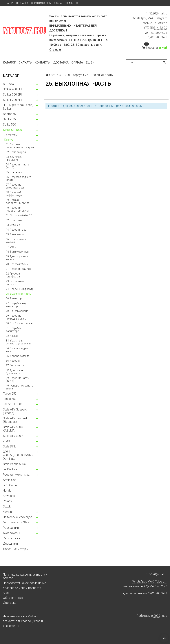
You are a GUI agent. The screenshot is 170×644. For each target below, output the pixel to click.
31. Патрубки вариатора (14, 330)
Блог (6, 593)
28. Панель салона (17, 311)
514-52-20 (160, 28)
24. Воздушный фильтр (20, 289)
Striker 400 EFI (12, 89)
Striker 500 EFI (12, 95)
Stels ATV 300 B (13, 436)
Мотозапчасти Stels (16, 522)
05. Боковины (14, 172)
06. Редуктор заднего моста (19, 178)
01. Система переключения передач (20, 146)
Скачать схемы (64, 3)
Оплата (77, 62)
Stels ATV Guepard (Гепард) (15, 411)
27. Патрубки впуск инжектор (17, 305)
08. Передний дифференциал (15, 194)
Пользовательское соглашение (24, 583)
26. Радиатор (14, 298)
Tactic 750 (10, 399)
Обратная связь (41, 3)
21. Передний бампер (18, 269)
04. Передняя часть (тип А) (17, 166)
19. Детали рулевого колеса (18, 258)
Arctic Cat (9, 480)
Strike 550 (9, 125)
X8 (78, 3)
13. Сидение (13, 225)
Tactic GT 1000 (13, 404)
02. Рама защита (16, 152)
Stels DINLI (10, 446)
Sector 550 (10, 114)
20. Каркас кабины (17, 264)
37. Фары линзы (15, 365)
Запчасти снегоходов (18, 517)
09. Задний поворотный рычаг (18, 201)
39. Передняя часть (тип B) (17, 379)
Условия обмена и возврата (22, 588)
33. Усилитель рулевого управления (19, 342)
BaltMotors (10, 469)
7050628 (161, 37)
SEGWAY (9, 84)
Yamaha (8, 512)
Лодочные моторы (15, 549)
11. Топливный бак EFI (19, 215)
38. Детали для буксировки (15, 372)
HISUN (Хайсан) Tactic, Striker (18, 107)
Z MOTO (8, 441)
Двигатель (11, 135)
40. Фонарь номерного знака (20, 387)
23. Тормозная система (15, 283)
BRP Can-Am (11, 485)
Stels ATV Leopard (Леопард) (15, 420)
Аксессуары (11, 533)
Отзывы (55, 50)
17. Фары (11, 247)
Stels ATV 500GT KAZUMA (14, 429)
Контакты (43, 62)
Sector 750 (10, 119)
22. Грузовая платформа (14, 275)
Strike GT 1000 (12, 130)
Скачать (25, 62)
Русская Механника (16, 475)
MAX (151, 18)
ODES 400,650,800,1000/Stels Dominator (18, 455)
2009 (157, 616)
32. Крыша (12, 336)
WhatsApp (139, 18)
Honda (7, 491)
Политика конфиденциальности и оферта (25, 576)
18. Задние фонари (17, 252)
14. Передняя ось (16, 230)
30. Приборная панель (19, 323)
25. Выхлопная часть (18, 294)
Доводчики (10, 544)
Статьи (9, 3)
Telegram (161, 18)
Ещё (90, 62)
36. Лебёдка (13, 361)
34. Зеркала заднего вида (18, 350)
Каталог (9, 62)
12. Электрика (14, 220)
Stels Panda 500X (14, 464)
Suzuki (7, 506)
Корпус (9, 140)
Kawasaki (9, 496)
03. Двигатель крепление (14, 158)
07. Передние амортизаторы (15, 186)
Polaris (7, 501)
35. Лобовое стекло (18, 356)
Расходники (11, 528)
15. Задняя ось (15, 234)
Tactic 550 (10, 394)
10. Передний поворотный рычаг (18, 209)
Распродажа (12, 538)
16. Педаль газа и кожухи (16, 241)
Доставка (22, 3)
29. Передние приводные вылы (16, 317)
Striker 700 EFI (12, 100)
